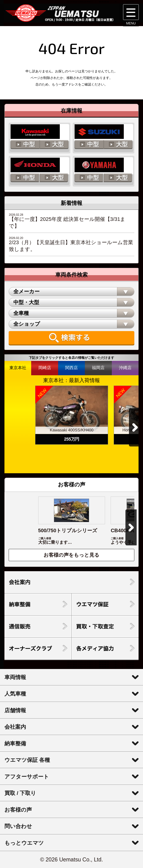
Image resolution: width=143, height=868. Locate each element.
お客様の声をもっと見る (71, 555)
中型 (29, 144)
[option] (72, 415)
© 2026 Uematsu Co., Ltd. (71, 860)
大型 (58, 144)
